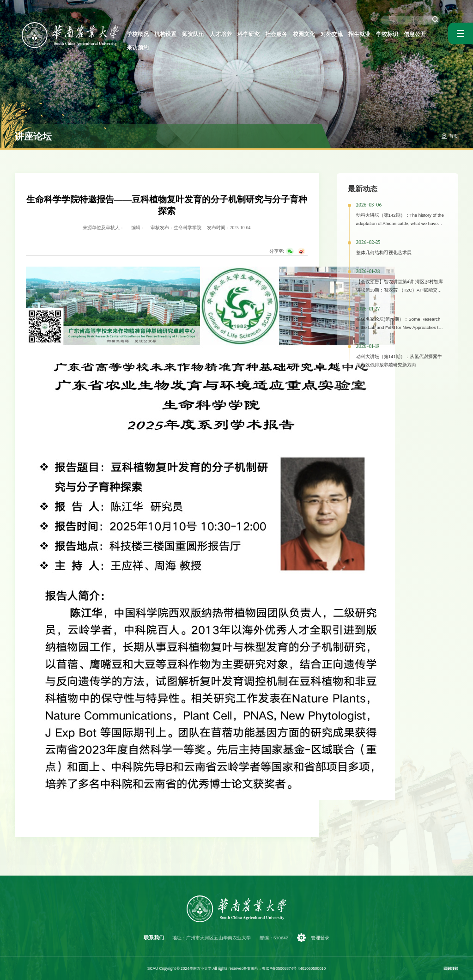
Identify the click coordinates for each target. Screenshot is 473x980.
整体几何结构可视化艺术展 (384, 253)
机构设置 (171, 35)
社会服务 (274, 35)
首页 (454, 136)
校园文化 (300, 35)
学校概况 (145, 35)
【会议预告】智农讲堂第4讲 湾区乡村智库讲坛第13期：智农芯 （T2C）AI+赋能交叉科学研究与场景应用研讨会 (400, 290)
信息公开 (404, 35)
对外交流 (326, 35)
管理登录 (320, 938)
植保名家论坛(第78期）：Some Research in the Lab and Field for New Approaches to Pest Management (399, 327)
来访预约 (430, 35)
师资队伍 (197, 35)
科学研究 (249, 35)
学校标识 (378, 35)
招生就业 (352, 35)
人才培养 (223, 35)
